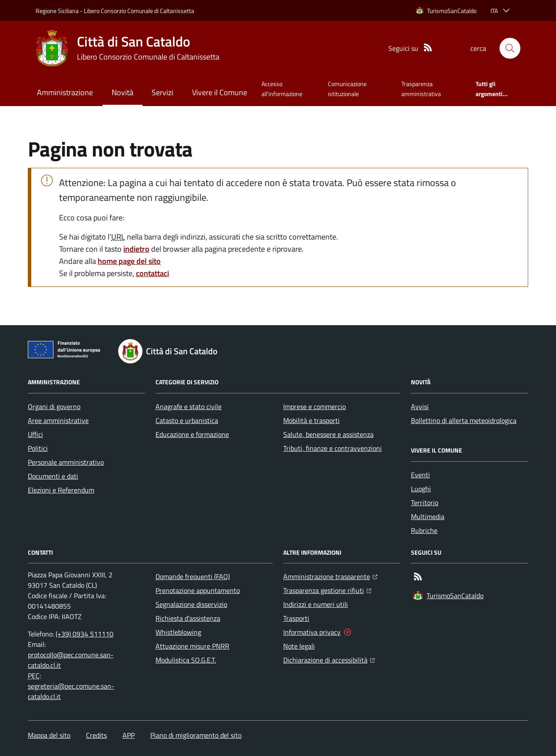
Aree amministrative (58, 420)
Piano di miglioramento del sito (196, 735)
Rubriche (424, 530)
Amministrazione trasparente (330, 576)
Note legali (299, 646)
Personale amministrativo (66, 462)
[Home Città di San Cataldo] (127, 48)
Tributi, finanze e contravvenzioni (333, 448)
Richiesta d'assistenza (188, 618)
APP (129, 735)
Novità (122, 92)
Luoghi (421, 489)
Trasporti (296, 618)
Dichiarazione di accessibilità (329, 659)
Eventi (420, 475)
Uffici (35, 434)
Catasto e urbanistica (187, 420)
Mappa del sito (49, 735)
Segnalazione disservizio (191, 604)
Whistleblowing (178, 632)
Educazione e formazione (192, 434)
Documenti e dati (53, 476)
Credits (96, 735)
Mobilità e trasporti (311, 420)
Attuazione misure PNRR (192, 646)
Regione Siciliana (57, 11)
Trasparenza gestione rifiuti (327, 589)
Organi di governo (54, 406)
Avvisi (420, 406)
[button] (510, 48)
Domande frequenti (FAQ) (193, 576)
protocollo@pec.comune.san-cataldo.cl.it (71, 660)
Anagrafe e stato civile (189, 406)
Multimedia (428, 516)
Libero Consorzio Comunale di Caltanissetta (139, 11)
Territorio (425, 503)
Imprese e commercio (314, 406)
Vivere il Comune (220, 92)
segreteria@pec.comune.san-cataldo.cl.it (71, 691)
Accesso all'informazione (282, 88)
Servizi (162, 92)
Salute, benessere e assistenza (328, 434)
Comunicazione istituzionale (347, 88)
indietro (136, 249)
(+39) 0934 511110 (84, 634)
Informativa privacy (312, 632)
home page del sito (129, 261)
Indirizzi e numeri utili (316, 604)
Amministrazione (65, 92)
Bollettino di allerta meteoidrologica (464, 420)
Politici (38, 448)
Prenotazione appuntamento (198, 590)
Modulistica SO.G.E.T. (186, 660)
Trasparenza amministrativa (421, 88)
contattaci (152, 273)
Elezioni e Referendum (61, 490)
